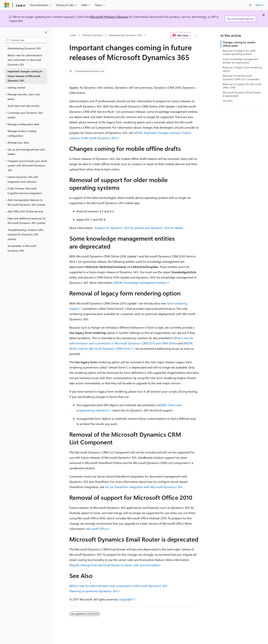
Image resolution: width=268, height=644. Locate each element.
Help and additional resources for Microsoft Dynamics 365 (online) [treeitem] (27, 221)
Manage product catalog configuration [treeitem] (22, 133)
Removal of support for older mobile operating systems (239, 52)
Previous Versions (93, 35)
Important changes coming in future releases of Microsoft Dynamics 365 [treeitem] (25, 76)
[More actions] (195, 35)
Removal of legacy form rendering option (242, 69)
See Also (228, 101)
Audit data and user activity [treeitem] (23, 106)
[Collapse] (46, 32)
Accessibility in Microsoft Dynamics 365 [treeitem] (22, 248)
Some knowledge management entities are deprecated (241, 61)
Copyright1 (126, 599)
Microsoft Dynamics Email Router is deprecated (242, 94)
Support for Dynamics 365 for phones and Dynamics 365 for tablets (139, 228)
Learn (73, 35)
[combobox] (26, 40)
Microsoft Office (97, 529)
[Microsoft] (7, 5)
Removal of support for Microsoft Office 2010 (242, 86)
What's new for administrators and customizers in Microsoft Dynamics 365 (118, 586)
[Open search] (250, 5)
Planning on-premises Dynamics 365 (93, 591)
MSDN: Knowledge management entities (140, 283)
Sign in (260, 5)
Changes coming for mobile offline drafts (239, 44)
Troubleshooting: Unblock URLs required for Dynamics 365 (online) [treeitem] (26, 234)
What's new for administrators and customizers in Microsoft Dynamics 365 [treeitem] (25, 60)
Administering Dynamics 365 (125, 35)
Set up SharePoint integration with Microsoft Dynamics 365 (144, 487)
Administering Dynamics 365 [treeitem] (24, 48)
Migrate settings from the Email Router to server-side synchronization (115, 565)
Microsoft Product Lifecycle (109, 17)
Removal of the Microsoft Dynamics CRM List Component (241, 77)
